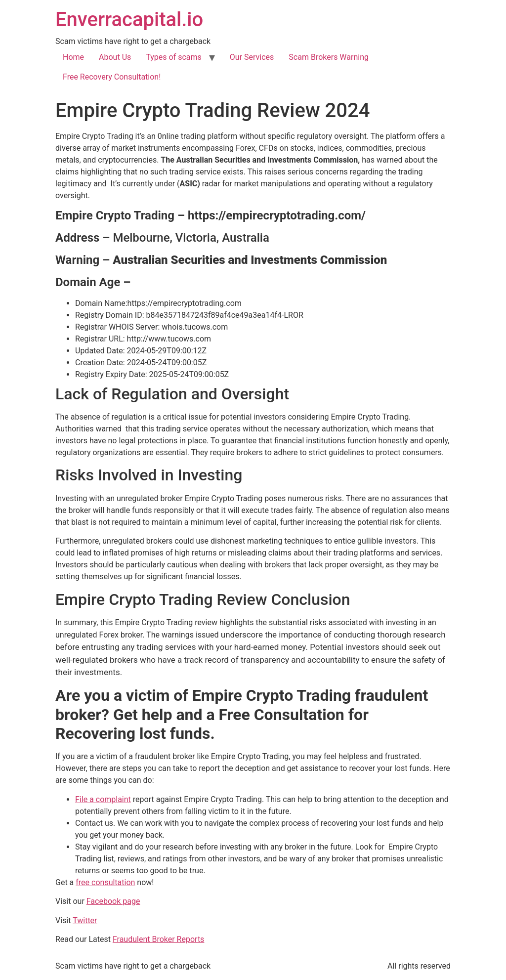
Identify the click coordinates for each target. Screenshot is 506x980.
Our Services (252, 57)
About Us (115, 57)
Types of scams (174, 57)
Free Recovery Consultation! (112, 77)
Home (73, 57)
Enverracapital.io (129, 20)
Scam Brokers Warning (329, 57)
